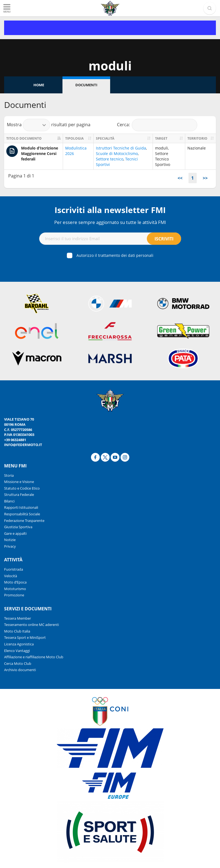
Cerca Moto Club (18, 663)
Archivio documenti (20, 670)
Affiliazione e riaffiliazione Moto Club (34, 657)
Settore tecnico (110, 159)
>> (205, 178)
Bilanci (9, 501)
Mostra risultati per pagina (49, 125)
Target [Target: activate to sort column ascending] (161, 138)
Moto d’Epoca (15, 582)
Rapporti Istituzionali (21, 507)
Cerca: (157, 125)
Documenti (86, 85)
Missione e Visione (19, 482)
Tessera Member (18, 618)
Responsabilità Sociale (22, 514)
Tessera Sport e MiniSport (25, 637)
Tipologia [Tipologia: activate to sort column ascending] (74, 138)
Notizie (10, 540)
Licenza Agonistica (19, 644)
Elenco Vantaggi (17, 651)
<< (180, 178)
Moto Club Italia (17, 631)
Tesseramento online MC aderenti (32, 625)
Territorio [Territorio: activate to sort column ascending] (197, 138)
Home (39, 85)
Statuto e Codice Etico (22, 488)
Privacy (10, 546)
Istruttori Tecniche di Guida (121, 148)
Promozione (14, 595)
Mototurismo (15, 589)
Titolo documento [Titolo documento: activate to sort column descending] (24, 138)
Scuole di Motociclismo (117, 153)
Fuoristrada (14, 569)
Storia (9, 475)
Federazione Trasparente (24, 521)
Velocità (11, 576)
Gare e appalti (15, 533)
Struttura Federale (19, 495)
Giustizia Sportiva (18, 527)
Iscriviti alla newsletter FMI (110, 210)
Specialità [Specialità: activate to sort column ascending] (105, 138)
